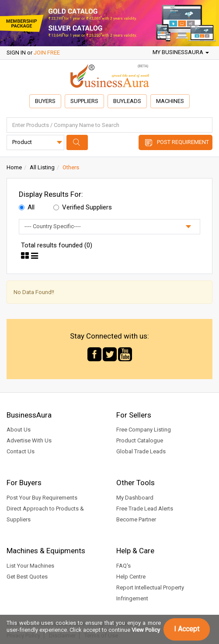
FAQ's (123, 566)
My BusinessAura (181, 52)
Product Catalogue (140, 440)
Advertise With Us (29, 440)
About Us (19, 430)
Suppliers (84, 101)
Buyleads (127, 101)
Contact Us (21, 451)
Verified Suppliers (83, 207)
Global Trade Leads (141, 451)
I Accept (187, 629)
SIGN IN (16, 53)
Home (14, 167)
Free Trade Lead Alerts (145, 509)
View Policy (146, 630)
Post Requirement (183, 142)
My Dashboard (135, 498)
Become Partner (136, 519)
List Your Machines (30, 566)
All (27, 207)
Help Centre (131, 577)
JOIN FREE (47, 53)
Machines (170, 101)
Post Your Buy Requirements (42, 498)
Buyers (45, 101)
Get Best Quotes (27, 577)
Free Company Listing (144, 430)
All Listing (42, 167)
